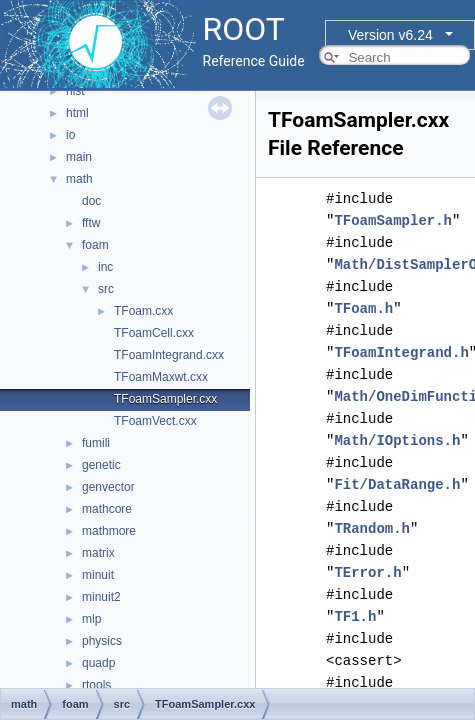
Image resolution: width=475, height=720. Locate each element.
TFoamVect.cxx (155, 421)
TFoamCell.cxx (154, 333)
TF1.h (355, 616)
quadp (98, 663)
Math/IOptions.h (397, 440)
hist (75, 91)
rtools (96, 685)
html (77, 113)
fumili (96, 443)
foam (95, 245)
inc (105, 267)
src (106, 289)
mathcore (107, 509)
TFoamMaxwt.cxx (161, 377)
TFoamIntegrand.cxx (169, 355)
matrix (98, 553)
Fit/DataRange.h (397, 484)
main (79, 157)
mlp (91, 619)
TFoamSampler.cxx (165, 399)
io (70, 135)
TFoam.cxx (143, 311)
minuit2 (101, 597)
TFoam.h (363, 308)
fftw (91, 223)
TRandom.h (372, 528)
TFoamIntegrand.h (401, 352)
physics (102, 641)
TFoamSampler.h (393, 220)
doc (91, 201)
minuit (98, 575)
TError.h (367, 572)
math (79, 179)
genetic (101, 465)
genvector (108, 487)
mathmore (109, 531)
